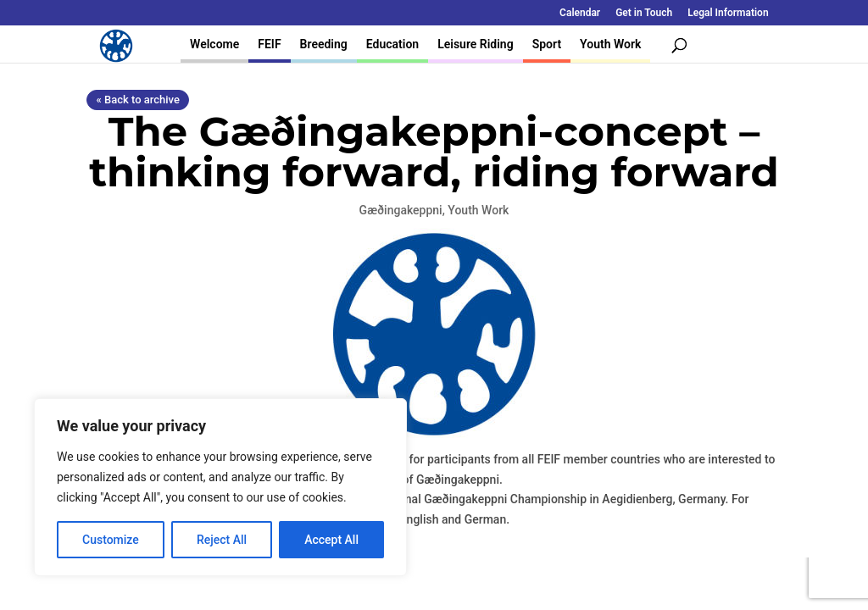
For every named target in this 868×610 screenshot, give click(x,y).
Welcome (214, 44)
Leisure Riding (476, 44)
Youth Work (610, 44)
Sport (547, 44)
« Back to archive (137, 100)
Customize (111, 540)
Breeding (324, 44)
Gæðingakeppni (401, 210)
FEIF (269, 44)
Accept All (331, 540)
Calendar (580, 13)
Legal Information (728, 13)
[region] (220, 487)
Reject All (222, 540)
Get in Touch (644, 13)
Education (392, 44)
